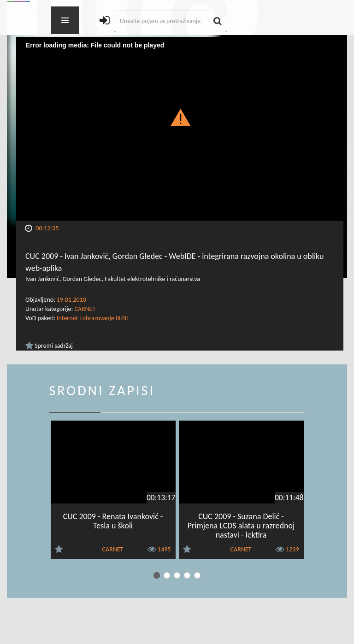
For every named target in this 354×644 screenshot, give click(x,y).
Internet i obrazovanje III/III (92, 318)
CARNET (85, 309)
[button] (180, 117)
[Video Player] (180, 129)
